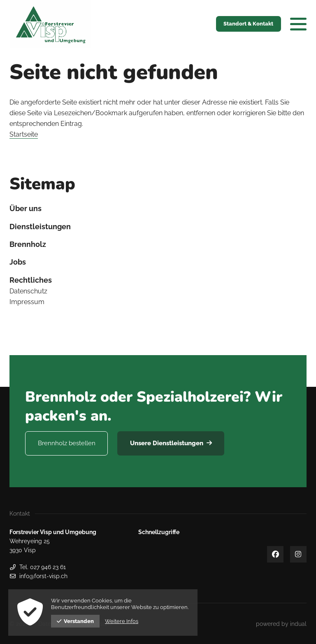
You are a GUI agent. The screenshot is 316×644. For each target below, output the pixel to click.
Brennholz (28, 244)
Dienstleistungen (40, 227)
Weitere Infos (122, 621)
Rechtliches (31, 280)
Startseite (24, 134)
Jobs (18, 262)
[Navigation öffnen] (298, 24)
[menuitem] (158, 209)
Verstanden (75, 621)
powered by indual (281, 624)
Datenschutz (28, 291)
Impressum (27, 302)
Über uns (26, 208)
